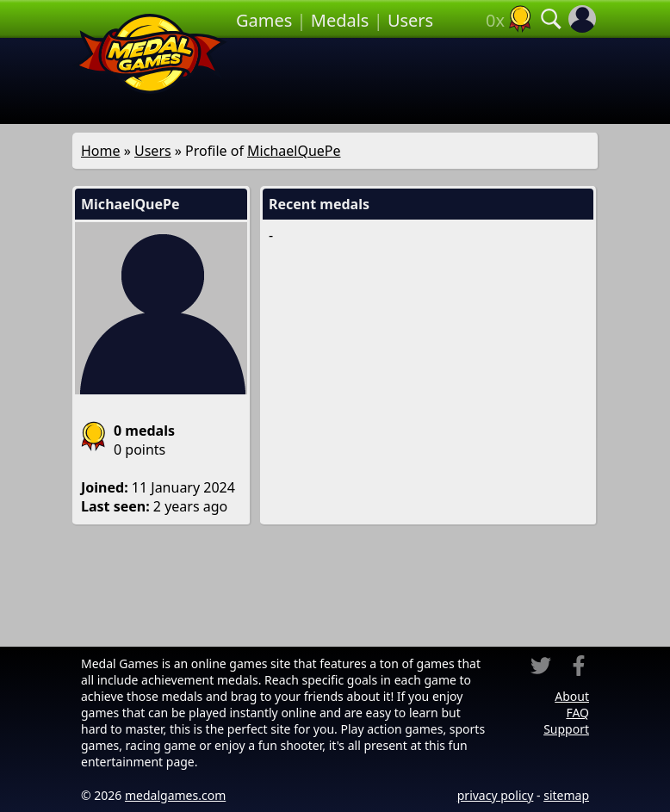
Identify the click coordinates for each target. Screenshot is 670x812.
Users (410, 20)
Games (264, 20)
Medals (340, 20)
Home (101, 151)
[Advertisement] (415, 81)
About (572, 696)
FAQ (577, 713)
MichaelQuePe (294, 151)
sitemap (566, 795)
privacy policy (496, 795)
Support (566, 729)
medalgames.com (175, 795)
